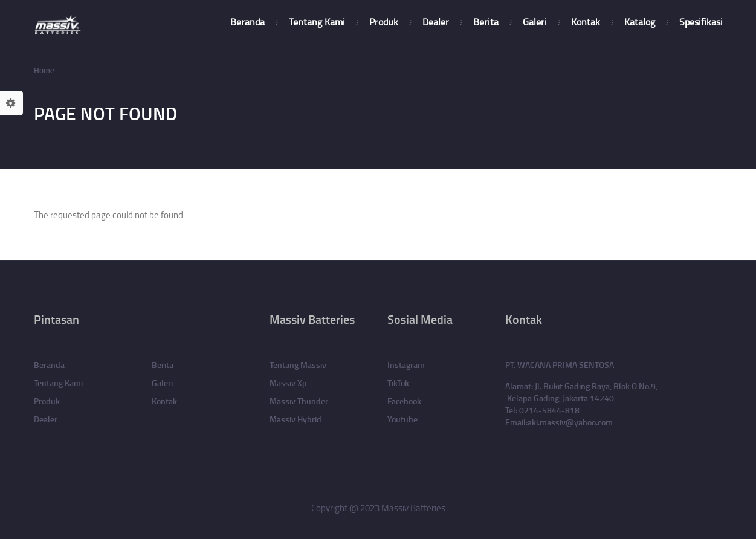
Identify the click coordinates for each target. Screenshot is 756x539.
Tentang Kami (317, 22)
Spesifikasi (701, 22)
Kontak (586, 22)
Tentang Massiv (298, 365)
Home (44, 70)
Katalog (640, 22)
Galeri (535, 22)
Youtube (402, 419)
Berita (486, 22)
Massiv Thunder (299, 401)
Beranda (247, 22)
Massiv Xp (288, 383)
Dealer (436, 22)
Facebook (404, 401)
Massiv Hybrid (296, 419)
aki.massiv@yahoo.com (570, 422)
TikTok (398, 383)
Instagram (406, 365)
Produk (384, 22)
